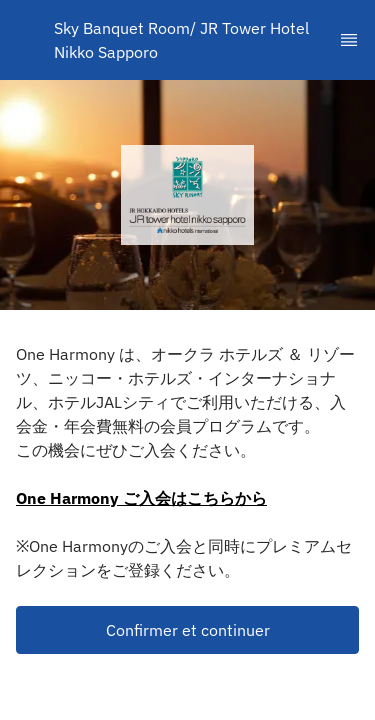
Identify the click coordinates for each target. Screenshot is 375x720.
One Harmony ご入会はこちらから (141, 498)
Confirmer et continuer (188, 630)
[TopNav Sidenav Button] (349, 40)
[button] (187, 630)
